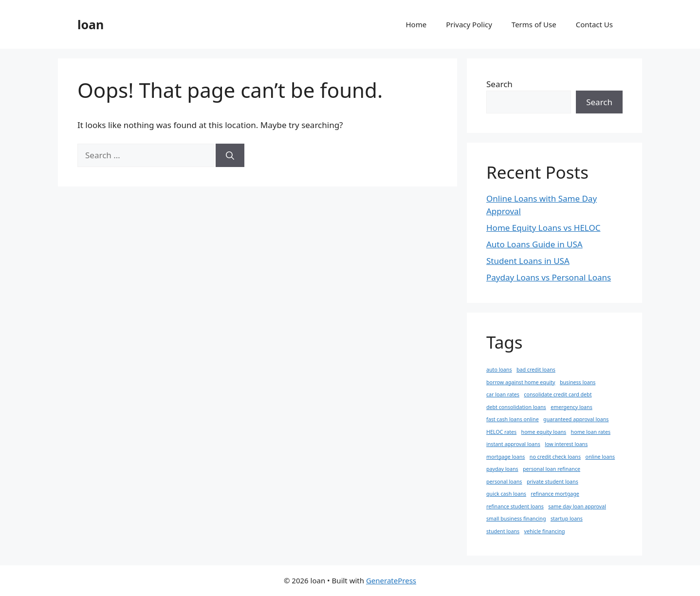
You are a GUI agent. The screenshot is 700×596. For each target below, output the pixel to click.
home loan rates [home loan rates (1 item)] (591, 432)
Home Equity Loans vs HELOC (543, 228)
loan (91, 24)
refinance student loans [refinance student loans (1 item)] (515, 506)
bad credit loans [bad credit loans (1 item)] (536, 370)
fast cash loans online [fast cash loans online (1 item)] (513, 419)
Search (499, 84)
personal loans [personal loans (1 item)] (504, 482)
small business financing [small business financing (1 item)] (516, 519)
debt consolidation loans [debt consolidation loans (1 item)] (516, 407)
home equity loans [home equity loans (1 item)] (544, 432)
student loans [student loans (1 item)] (503, 531)
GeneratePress (391, 580)
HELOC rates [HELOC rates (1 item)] (501, 432)
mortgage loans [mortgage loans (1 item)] (506, 457)
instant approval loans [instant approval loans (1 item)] (513, 444)
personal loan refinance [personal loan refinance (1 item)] (552, 469)
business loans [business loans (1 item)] (578, 382)
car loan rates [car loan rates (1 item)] (503, 394)
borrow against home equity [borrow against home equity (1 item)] (521, 382)
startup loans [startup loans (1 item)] (567, 519)
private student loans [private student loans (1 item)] (553, 482)
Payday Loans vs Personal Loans (549, 277)
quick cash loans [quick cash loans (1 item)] (506, 494)
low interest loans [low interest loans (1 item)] (566, 444)
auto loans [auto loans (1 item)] (499, 370)
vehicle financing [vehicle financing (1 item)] (545, 531)
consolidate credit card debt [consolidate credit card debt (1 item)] (558, 394)
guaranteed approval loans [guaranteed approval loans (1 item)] (576, 419)
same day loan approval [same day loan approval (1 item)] (577, 506)
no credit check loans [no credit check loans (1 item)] (555, 457)
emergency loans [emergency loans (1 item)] (571, 407)
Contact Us (594, 24)
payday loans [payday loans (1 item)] (502, 469)
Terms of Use (534, 24)
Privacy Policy (469, 24)
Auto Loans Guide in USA (534, 244)
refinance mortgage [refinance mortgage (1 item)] (555, 494)
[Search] (230, 155)
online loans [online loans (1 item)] (600, 457)
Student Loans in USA (528, 261)
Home (416, 24)
